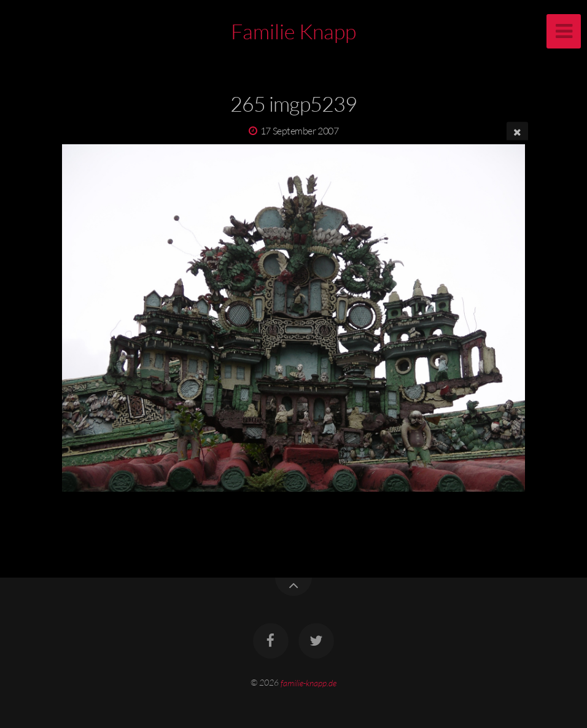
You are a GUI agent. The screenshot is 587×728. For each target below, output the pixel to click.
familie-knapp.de (309, 682)
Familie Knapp (293, 31)
